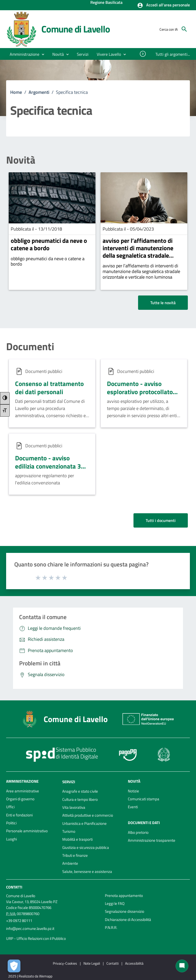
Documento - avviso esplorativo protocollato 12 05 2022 (140, 392)
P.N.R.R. (111, 927)
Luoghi (11, 839)
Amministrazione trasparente (152, 840)
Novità (21, 160)
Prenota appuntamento (124, 896)
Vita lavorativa (74, 807)
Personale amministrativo (27, 831)
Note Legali (92, 963)
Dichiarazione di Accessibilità (128, 920)
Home (16, 92)
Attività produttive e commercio (88, 815)
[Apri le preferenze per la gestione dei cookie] (14, 966)
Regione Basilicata (106, 3)
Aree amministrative (23, 791)
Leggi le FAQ (115, 903)
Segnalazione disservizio (125, 911)
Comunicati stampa (144, 799)
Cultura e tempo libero (80, 799)
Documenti (30, 347)
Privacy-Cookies (65, 963)
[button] (163, 5)
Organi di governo (20, 799)
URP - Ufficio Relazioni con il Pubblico (36, 938)
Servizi (69, 782)
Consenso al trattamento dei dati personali (49, 388)
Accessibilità (134, 963)
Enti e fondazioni (19, 815)
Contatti (14, 887)
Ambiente (70, 863)
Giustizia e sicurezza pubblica (86, 847)
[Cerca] (184, 29)
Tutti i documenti (161, 520)
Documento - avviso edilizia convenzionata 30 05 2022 (50, 466)
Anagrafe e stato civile (80, 791)
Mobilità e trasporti (77, 839)
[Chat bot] (182, 966)
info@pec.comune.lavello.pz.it (30, 928)
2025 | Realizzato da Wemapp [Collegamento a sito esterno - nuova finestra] (30, 976)
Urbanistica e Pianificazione (84, 823)
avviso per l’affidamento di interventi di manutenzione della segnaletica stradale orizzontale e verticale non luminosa (138, 255)
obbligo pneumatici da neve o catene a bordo (49, 244)
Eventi (133, 807)
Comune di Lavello (76, 29)
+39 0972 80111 (19, 921)
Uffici (10, 807)
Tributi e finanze (75, 855)
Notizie (133, 791)
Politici (11, 823)
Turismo (69, 831)
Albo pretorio (138, 832)
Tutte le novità (163, 303)
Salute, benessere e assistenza (87, 871)
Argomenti (39, 92)
